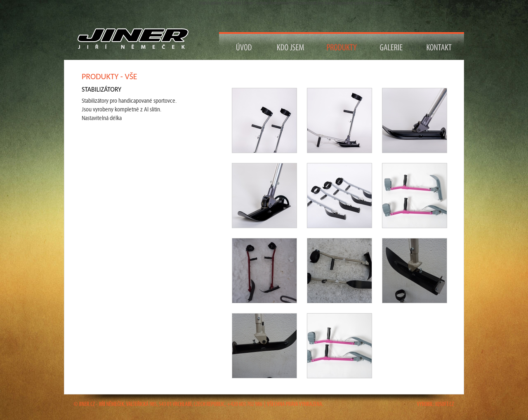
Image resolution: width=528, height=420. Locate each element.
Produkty (342, 46)
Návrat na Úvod (244, 46)
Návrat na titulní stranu (136, 39)
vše (131, 76)
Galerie (391, 46)
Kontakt (440, 46)
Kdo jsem (291, 46)
